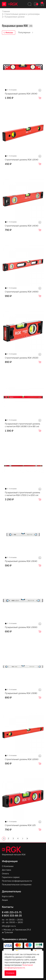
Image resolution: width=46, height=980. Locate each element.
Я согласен (10, 973)
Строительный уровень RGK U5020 (22, 358)
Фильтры (8, 33)
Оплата (5, 874)
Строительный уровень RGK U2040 (22, 160)
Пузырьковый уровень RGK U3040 (21, 561)
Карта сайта (8, 896)
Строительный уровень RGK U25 (20, 825)
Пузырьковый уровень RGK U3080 (21, 693)
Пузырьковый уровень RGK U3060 (21, 627)
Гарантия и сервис (11, 877)
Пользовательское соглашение (17, 885)
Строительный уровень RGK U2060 (22, 759)
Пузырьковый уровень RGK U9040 (21, 94)
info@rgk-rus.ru (9, 926)
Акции (5, 900)
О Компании (8, 866)
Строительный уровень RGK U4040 (22, 226)
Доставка (7, 870)
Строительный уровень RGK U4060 (22, 292)
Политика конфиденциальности (17, 881)
